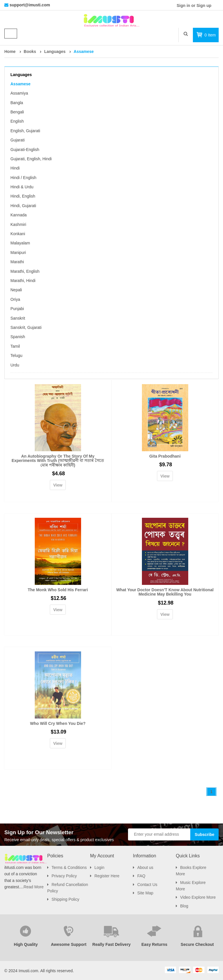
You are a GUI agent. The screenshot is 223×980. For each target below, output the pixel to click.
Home (10, 51)
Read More (33, 887)
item (210, 35)
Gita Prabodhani (165, 456)
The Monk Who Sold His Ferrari (58, 590)
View (58, 485)
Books (30, 51)
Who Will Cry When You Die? (58, 723)
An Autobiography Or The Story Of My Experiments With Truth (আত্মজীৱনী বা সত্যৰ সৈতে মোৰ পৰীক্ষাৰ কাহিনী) (58, 461)
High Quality (26, 944)
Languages (55, 51)
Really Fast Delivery (111, 944)
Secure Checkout (197, 944)
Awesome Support (69, 944)
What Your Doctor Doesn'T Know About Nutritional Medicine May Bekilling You (165, 592)
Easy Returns (154, 944)
